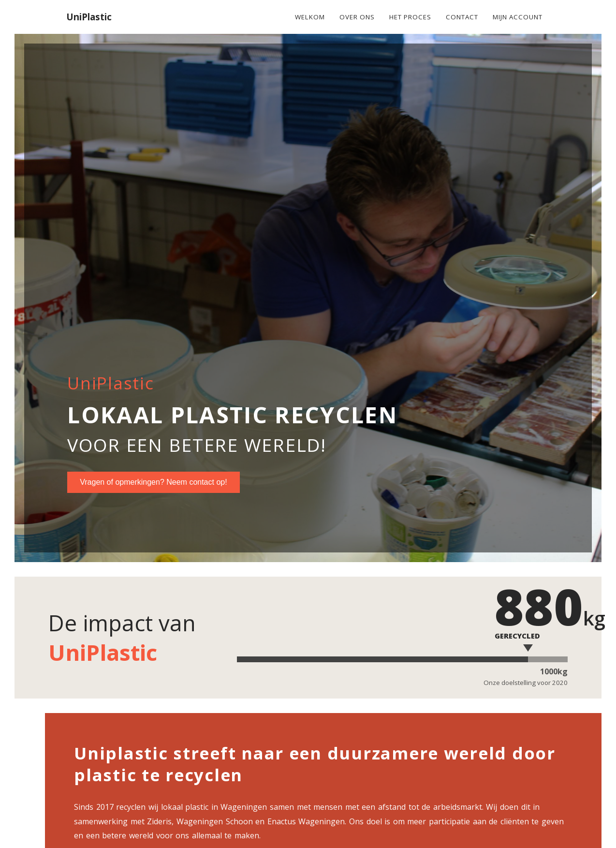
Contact (462, 17)
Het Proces (410, 17)
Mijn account (518, 17)
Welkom (310, 17)
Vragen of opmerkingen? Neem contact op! (153, 482)
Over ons (357, 17)
